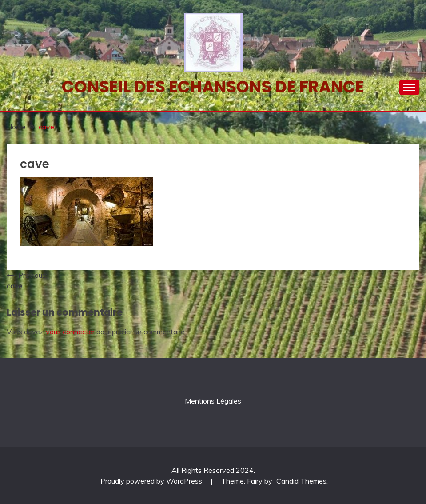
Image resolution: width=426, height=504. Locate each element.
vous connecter (70, 332)
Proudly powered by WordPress (152, 481)
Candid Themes (301, 481)
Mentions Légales (213, 401)
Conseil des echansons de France (213, 87)
